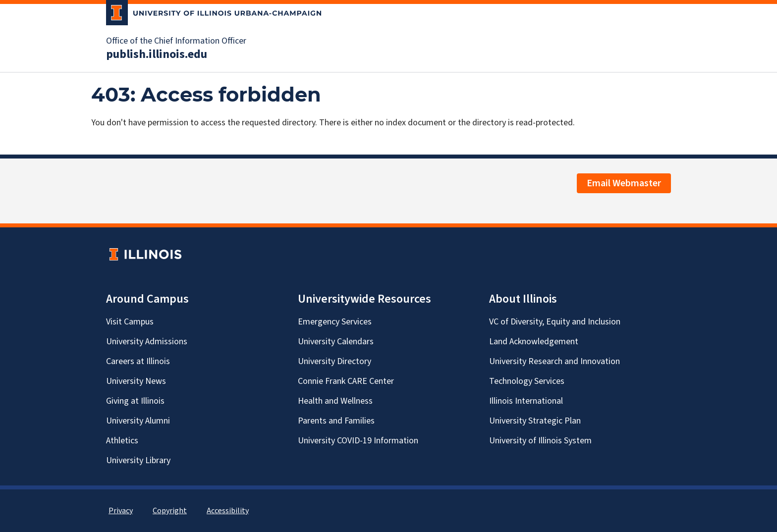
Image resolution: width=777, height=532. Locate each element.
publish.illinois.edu (157, 54)
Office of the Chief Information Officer (176, 41)
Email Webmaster (624, 183)
